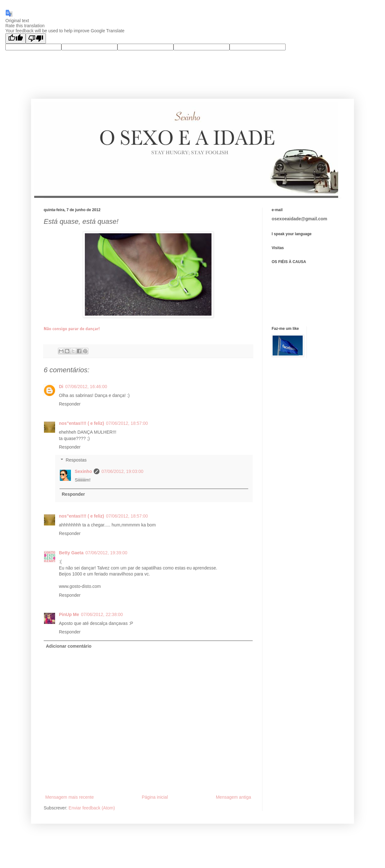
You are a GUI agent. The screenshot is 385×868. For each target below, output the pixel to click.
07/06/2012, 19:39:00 (106, 553)
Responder (70, 404)
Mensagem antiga (234, 797)
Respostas (76, 460)
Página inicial (155, 797)
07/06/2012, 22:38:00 (102, 614)
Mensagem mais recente (69, 797)
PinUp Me (69, 614)
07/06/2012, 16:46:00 (86, 387)
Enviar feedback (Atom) (92, 808)
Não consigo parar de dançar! (72, 329)
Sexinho (83, 471)
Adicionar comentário (69, 646)
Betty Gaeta (71, 553)
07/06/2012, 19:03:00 (122, 471)
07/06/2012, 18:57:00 (127, 423)
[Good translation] (16, 38)
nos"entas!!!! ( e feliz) (82, 423)
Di (61, 387)
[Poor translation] (36, 38)
